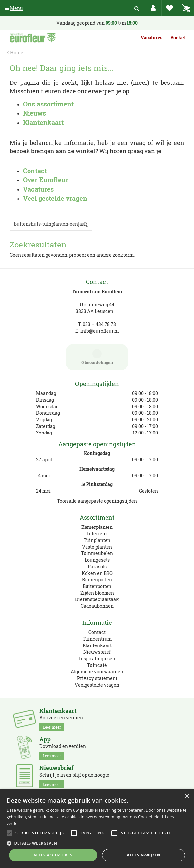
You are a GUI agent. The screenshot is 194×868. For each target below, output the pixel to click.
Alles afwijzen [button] (144, 855)
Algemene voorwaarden (97, 672)
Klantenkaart (97, 645)
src (137, 8)
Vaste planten (97, 547)
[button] (97, 843)
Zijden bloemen (97, 593)
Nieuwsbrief (97, 652)
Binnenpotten (97, 580)
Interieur (97, 534)
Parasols (97, 566)
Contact (97, 632)
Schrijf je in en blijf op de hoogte (74, 776)
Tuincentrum (97, 639)
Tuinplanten (97, 540)
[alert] (97, 829)
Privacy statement (97, 678)
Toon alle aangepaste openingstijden (97, 501)
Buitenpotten (97, 586)
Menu (14, 8)
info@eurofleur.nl (99, 331)
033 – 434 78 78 (99, 324)
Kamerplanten (97, 527)
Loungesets (97, 560)
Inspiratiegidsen (97, 658)
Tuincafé (97, 665)
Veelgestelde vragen (97, 685)
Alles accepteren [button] (53, 855)
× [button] (187, 797)
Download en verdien (63, 748)
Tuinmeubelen (97, 553)
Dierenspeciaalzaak (97, 599)
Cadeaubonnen (97, 606)
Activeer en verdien (61, 719)
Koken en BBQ (97, 573)
